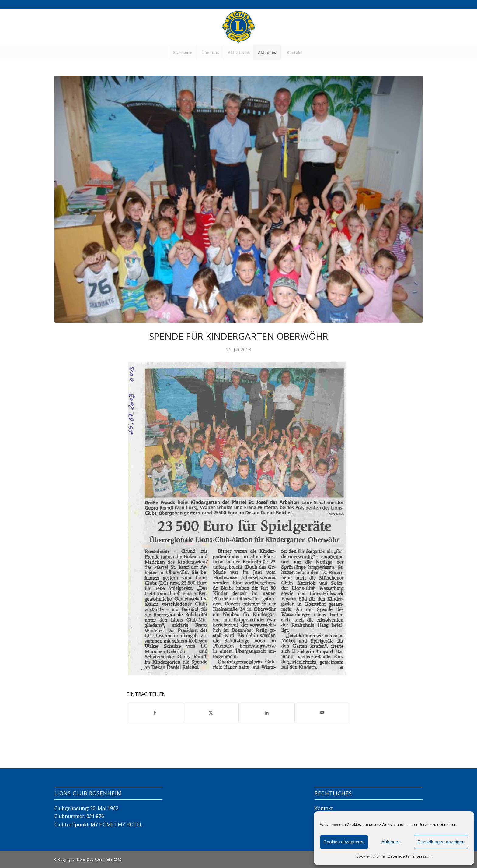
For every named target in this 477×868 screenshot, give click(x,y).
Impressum (422, 856)
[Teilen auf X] (211, 713)
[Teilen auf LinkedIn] (267, 713)
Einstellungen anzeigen (441, 842)
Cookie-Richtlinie (371, 856)
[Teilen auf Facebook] (155, 713)
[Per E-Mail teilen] (323, 713)
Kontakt (324, 808)
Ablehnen (391, 842)
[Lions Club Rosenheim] (238, 27)
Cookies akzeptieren (344, 842)
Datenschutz (399, 856)
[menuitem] (183, 52)
